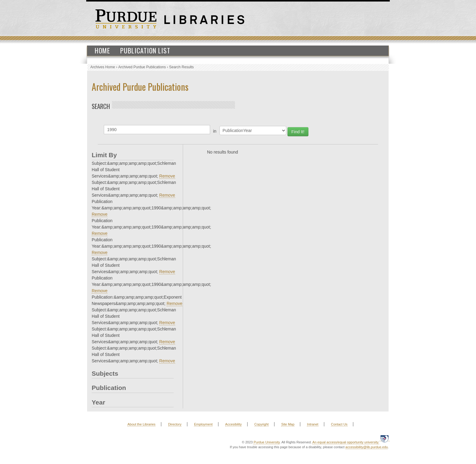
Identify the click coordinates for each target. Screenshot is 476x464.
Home (102, 50)
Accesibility (233, 424)
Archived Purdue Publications (142, 67)
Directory (175, 424)
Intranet (313, 424)
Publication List (145, 50)
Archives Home (103, 67)
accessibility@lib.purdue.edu (367, 447)
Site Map (288, 424)
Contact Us (339, 424)
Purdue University (267, 442)
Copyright (262, 424)
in (215, 131)
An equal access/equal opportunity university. (346, 442)
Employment (203, 424)
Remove (167, 176)
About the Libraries (141, 424)
